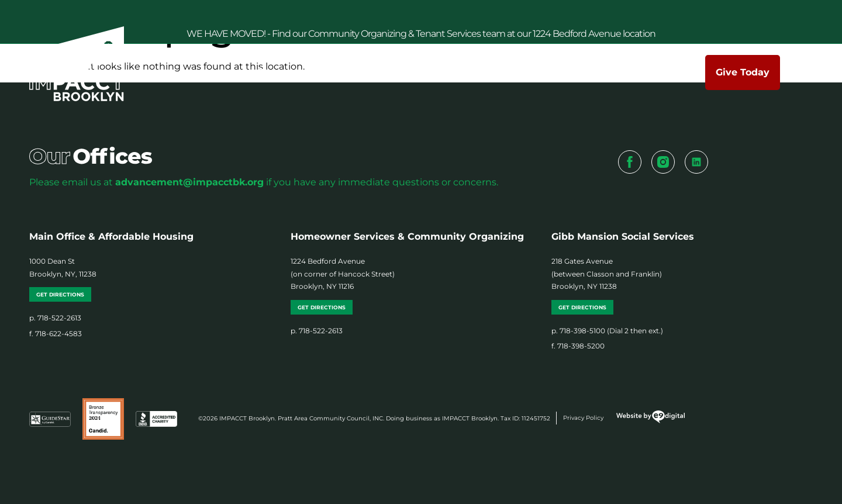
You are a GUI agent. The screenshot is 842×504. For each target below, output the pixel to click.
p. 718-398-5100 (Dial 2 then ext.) (607, 331)
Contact (675, 72)
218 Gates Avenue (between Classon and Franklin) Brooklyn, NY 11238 (607, 274)
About (308, 73)
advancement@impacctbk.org (189, 182)
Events (613, 73)
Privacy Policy (583, 418)
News (556, 72)
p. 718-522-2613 (55, 318)
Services (375, 73)
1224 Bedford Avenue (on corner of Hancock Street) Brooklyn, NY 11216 (343, 274)
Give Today (743, 72)
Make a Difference (471, 73)
